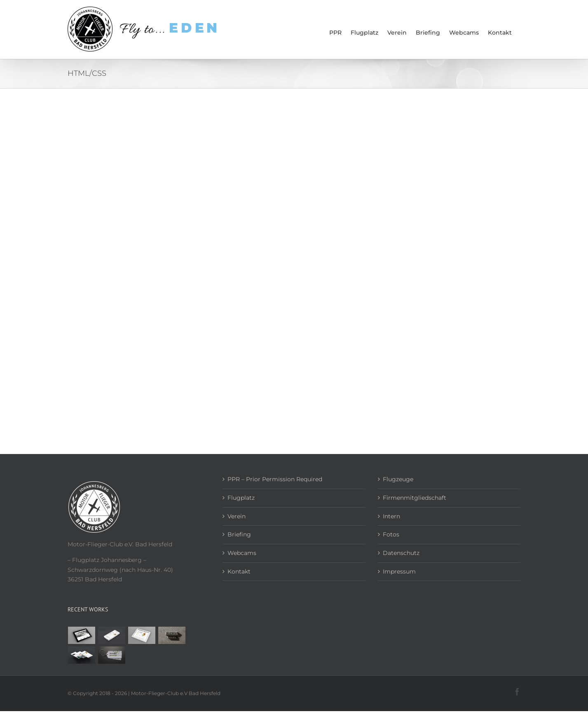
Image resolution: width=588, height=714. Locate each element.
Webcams (242, 553)
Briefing (239, 534)
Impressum (399, 571)
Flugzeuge (398, 479)
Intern (391, 516)
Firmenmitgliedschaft (415, 498)
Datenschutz (401, 553)
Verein (237, 516)
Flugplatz (241, 498)
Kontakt (239, 571)
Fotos (391, 534)
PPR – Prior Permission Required (275, 479)
